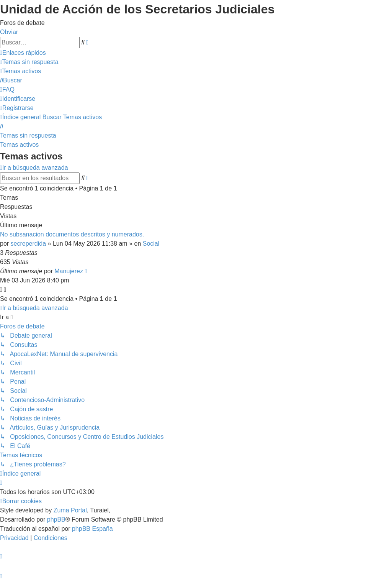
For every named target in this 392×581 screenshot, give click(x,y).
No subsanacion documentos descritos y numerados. (72, 234)
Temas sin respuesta (28, 135)
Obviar (9, 32)
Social (151, 244)
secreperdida (29, 244)
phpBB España (92, 529)
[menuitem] (29, 62)
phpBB (56, 519)
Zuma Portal (70, 510)
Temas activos (19, 145)
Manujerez (69, 271)
